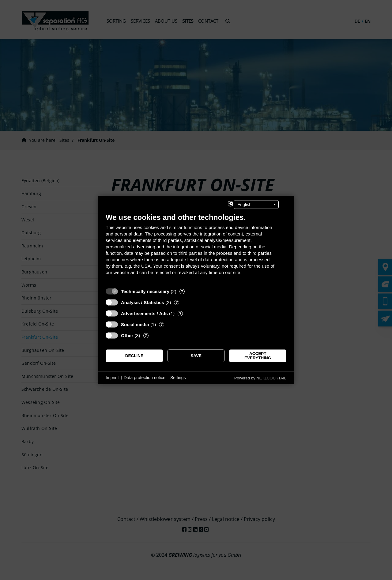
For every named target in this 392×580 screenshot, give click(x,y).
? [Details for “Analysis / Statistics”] (177, 302)
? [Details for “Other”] (146, 335)
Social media (135, 324)
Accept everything (258, 356)
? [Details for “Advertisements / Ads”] (180, 313)
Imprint (112, 378)
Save (196, 356)
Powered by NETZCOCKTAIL (260, 378)
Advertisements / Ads (144, 313)
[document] (196, 249)
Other (127, 335)
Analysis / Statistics (143, 302)
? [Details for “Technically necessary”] (182, 291)
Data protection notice (145, 378)
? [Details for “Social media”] (162, 324)
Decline (134, 356)
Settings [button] (178, 378)
